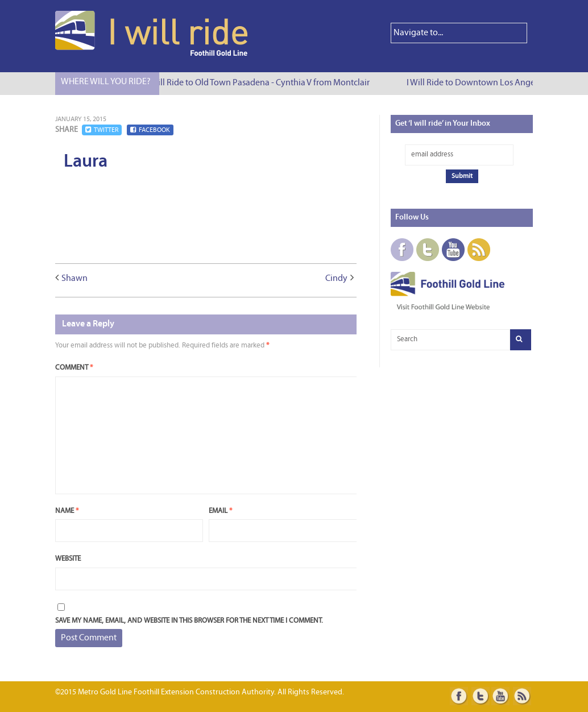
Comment (74, 368)
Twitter (102, 130)
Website (68, 559)
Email (220, 511)
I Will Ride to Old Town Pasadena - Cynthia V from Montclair (260, 83)
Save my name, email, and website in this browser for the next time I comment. (189, 621)
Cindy (336, 279)
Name (67, 511)
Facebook (150, 130)
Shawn (74, 279)
